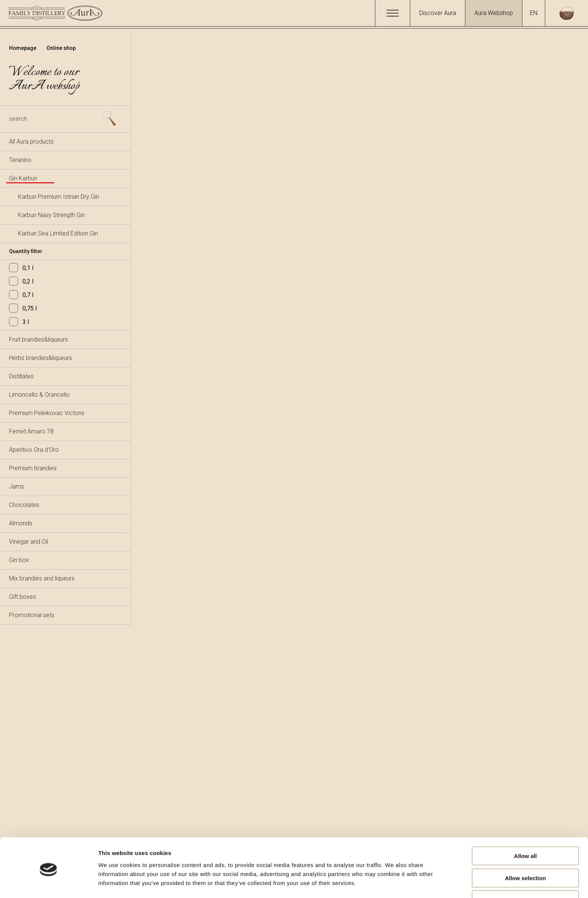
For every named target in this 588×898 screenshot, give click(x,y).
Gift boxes (22, 597)
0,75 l (23, 308)
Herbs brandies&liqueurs (40, 358)
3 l (19, 322)
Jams (16, 486)
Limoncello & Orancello (39, 395)
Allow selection (525, 854)
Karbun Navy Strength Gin (51, 215)
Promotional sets (32, 615)
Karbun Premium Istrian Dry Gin (58, 197)
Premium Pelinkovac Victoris (47, 413)
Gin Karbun (23, 178)
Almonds (21, 523)
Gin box (19, 560)
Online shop (61, 48)
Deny (526, 876)
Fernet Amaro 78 (31, 431)
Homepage (23, 48)
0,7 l (21, 295)
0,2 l (21, 281)
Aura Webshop (494, 13)
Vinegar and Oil (28, 542)
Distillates (21, 376)
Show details (394, 883)
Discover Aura (438, 13)
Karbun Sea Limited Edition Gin (58, 233)
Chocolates (24, 505)
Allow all (526, 832)
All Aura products (31, 142)
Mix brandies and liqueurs (42, 578)
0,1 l (21, 268)
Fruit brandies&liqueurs (38, 340)
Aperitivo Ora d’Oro (34, 450)
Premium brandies (33, 468)
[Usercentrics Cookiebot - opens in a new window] (49, 883)
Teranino (20, 160)
